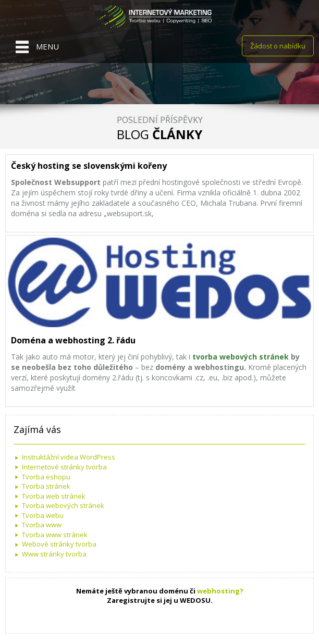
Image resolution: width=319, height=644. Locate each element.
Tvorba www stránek (55, 535)
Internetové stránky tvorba (64, 467)
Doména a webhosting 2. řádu (73, 340)
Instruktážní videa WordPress (69, 457)
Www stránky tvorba (54, 554)
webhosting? (220, 591)
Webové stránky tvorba (59, 544)
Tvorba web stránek (54, 496)
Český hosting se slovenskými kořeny (89, 166)
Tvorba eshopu (46, 477)
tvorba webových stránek (242, 357)
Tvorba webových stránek (63, 505)
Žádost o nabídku (278, 46)
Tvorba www (42, 525)
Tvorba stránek (46, 486)
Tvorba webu (43, 515)
